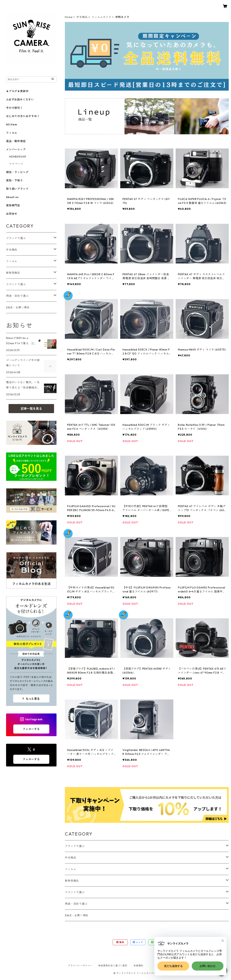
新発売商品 (72, 881)
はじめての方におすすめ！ (23, 116)
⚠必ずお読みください (20, 99)
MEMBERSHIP (18, 157)
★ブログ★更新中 (17, 91)
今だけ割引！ (15, 108)
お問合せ (12, 214)
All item (12, 124)
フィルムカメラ (101, 17)
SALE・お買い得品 (77, 915)
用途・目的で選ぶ (76, 904)
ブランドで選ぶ (75, 846)
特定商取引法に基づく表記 (113, 966)
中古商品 (82, 17)
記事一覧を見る (31, 409)
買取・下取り (15, 180)
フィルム (70, 869)
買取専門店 (13, 205)
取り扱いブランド (17, 189)
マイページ (16, 164)
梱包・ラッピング (17, 172)
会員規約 (138, 966)
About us (12, 197)
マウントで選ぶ (75, 892)
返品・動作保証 (16, 141)
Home (69, 17)
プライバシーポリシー (80, 966)
